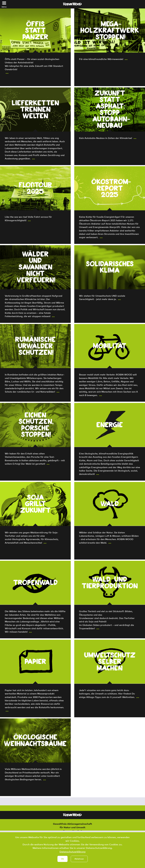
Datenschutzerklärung (72, 852)
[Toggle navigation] (4, 3)
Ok (62, 859)
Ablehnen (79, 859)
